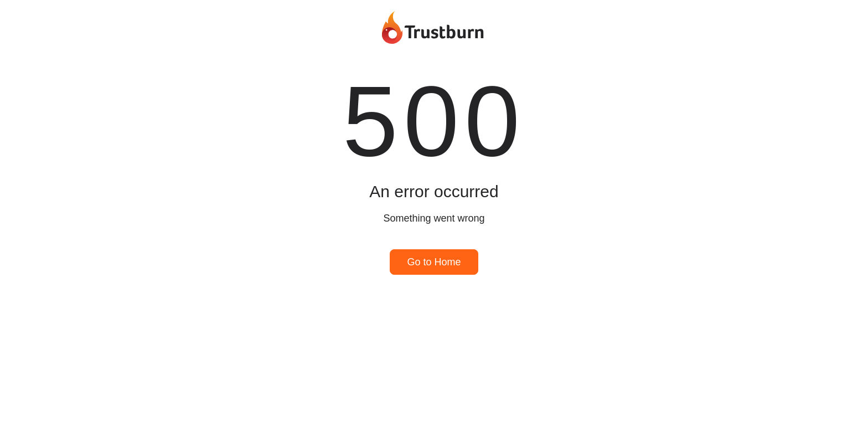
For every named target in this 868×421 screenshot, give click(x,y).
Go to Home (434, 262)
